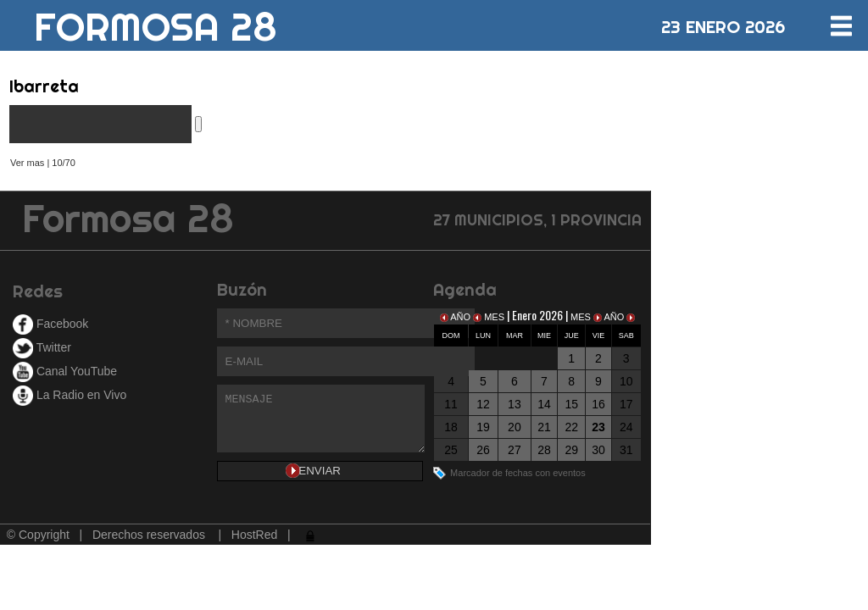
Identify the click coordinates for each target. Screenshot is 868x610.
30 (598, 450)
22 (571, 427)
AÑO (456, 317)
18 (451, 427)
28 (544, 450)
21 (544, 427)
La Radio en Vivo (70, 395)
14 (544, 404)
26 (483, 450)
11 (451, 404)
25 (451, 450)
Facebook (50, 324)
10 (626, 381)
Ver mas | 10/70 (43, 163)
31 (626, 450)
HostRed (254, 535)
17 (626, 404)
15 (571, 404)
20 (515, 427)
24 (626, 427)
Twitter (42, 347)
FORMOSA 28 (156, 20)
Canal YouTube (65, 371)
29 (571, 450)
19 (483, 427)
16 (598, 404)
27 (515, 450)
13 (515, 404)
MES (490, 317)
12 (483, 404)
